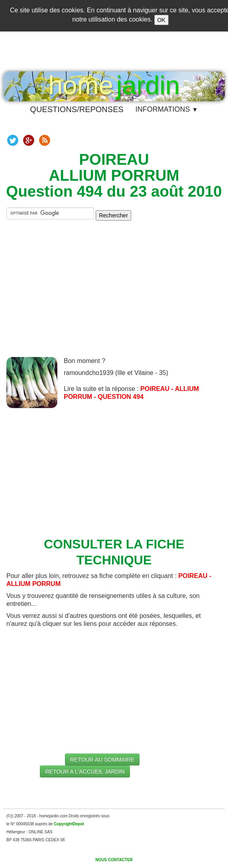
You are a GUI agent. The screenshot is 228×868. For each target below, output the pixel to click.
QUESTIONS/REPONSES (77, 109)
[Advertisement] (117, 295)
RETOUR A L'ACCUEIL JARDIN (85, 771)
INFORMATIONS (167, 109)
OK (161, 20)
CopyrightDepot (69, 824)
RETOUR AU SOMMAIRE (102, 759)
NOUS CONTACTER (114, 860)
